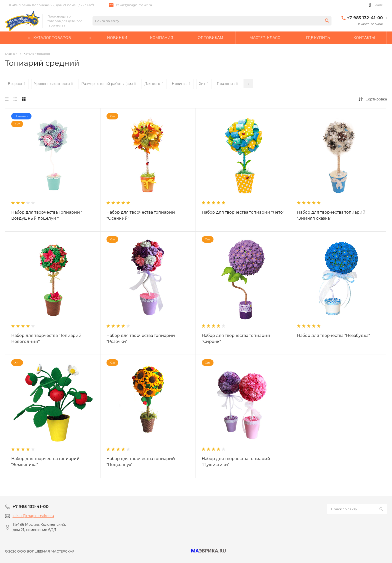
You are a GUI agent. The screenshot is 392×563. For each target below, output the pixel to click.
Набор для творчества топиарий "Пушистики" (236, 462)
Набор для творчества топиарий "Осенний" (141, 215)
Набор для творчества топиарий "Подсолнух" (141, 462)
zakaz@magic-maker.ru (134, 5)
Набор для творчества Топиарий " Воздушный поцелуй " (47, 215)
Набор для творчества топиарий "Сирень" (236, 338)
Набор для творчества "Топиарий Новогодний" (46, 338)
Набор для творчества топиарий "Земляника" (45, 462)
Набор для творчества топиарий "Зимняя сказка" (331, 215)
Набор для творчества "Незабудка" (333, 335)
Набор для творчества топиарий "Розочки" (141, 338)
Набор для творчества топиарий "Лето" (243, 212)
